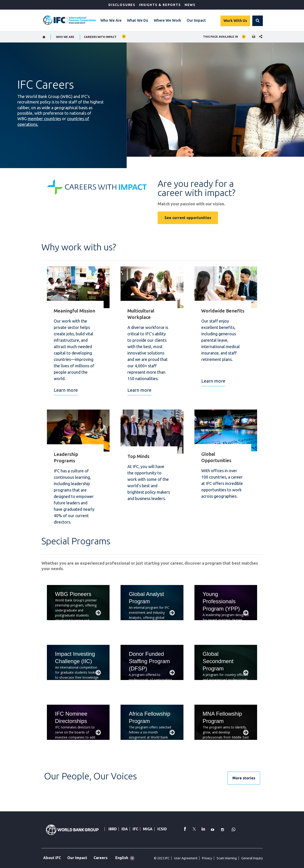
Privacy (207, 858)
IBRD (113, 829)
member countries (44, 119)
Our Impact (196, 20)
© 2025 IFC (162, 858)
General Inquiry (252, 858)
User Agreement (186, 858)
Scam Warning (227, 858)
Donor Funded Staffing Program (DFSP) (149, 661)
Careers (101, 858)
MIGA (148, 829)
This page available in (221, 37)
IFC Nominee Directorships (71, 717)
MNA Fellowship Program (222, 717)
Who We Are (111, 20)
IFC (135, 829)
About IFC (52, 858)
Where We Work (167, 20)
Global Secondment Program (218, 661)
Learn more (66, 390)
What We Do (138, 20)
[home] (44, 37)
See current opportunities (188, 218)
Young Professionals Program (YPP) (221, 601)
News (190, 5)
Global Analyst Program (146, 598)
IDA (125, 829)
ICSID (162, 829)
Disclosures (122, 5)
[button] (258, 21)
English (122, 858)
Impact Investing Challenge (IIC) (75, 658)
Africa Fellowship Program (149, 717)
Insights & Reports (160, 5)
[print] (253, 37)
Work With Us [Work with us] (235, 21)
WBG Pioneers (73, 594)
